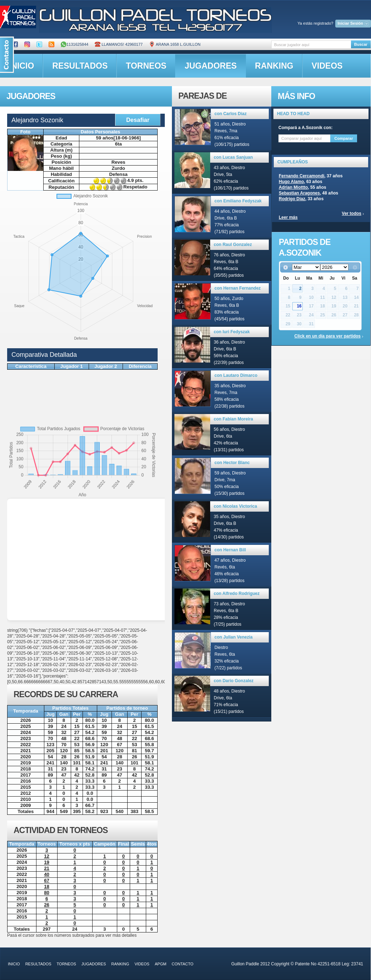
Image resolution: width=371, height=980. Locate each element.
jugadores (211, 66)
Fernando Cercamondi (301, 176)
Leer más (288, 217)
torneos (146, 66)
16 (299, 306)
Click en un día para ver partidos (328, 336)
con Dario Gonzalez (234, 681)
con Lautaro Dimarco (236, 375)
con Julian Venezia (234, 637)
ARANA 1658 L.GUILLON (175, 44)
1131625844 (75, 44)
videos (327, 66)
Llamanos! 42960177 (119, 44)
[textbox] (311, 45)
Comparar (344, 138)
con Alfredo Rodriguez (237, 594)
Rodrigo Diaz (292, 199)
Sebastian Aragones (299, 193)
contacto (182, 964)
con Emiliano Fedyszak (238, 201)
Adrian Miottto (293, 187)
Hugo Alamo (291, 182)
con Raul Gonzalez (233, 245)
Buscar (361, 44)
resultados (80, 66)
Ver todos (352, 213)
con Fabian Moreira (233, 419)
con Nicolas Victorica (235, 506)
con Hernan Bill (230, 550)
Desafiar (138, 120)
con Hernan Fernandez (238, 288)
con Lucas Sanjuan (233, 157)
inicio (14, 964)
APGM (160, 964)
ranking (274, 66)
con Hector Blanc (232, 463)
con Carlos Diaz (231, 114)
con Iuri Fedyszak (232, 332)
